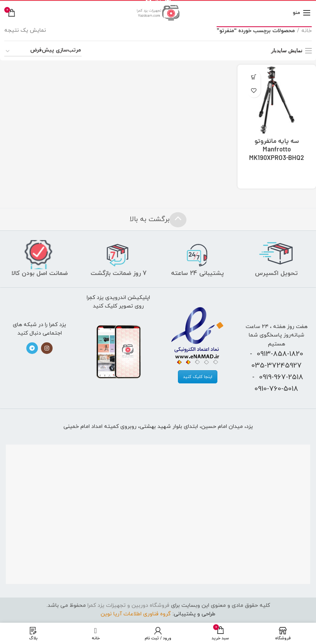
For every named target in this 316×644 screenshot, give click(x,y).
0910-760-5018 (276, 389)
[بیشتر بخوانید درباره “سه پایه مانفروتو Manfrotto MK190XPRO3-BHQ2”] (254, 77)
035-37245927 (277, 366)
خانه (307, 31)
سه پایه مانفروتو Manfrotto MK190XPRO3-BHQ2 (277, 150)
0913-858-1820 (280, 354)
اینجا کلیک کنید (198, 377)
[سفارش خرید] (43, 52)
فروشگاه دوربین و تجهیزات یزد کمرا (128, 605)
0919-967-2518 (281, 377)
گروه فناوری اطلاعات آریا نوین (136, 614)
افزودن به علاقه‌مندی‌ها (254, 91)
